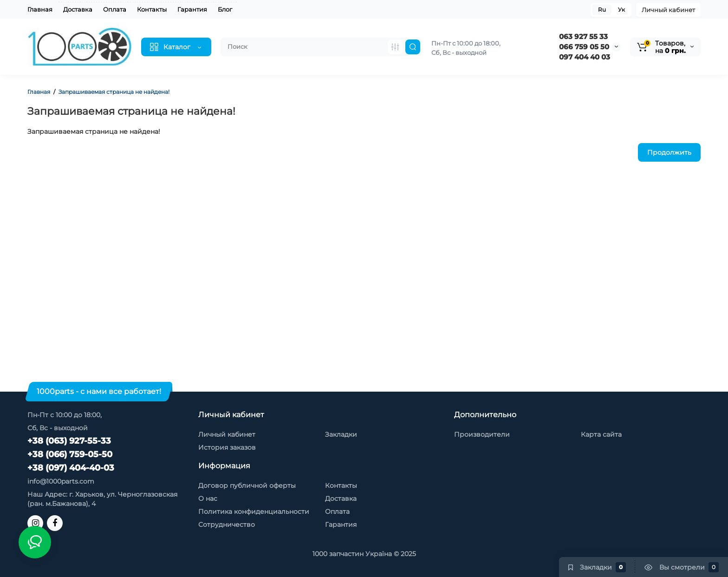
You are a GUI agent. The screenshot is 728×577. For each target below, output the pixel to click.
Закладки (341, 434)
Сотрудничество (227, 525)
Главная (40, 9)
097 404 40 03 (585, 57)
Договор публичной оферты (247, 485)
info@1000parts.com (61, 481)
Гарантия (192, 9)
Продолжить (669, 152)
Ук (621, 10)
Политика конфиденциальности (254, 511)
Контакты (152, 9)
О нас (208, 498)
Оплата (115, 9)
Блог (225, 9)
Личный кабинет (668, 10)
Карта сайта (601, 434)
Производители (482, 434)
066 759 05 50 (584, 47)
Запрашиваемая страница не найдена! (114, 92)
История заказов (227, 447)
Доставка (78, 9)
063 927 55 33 (583, 36)
